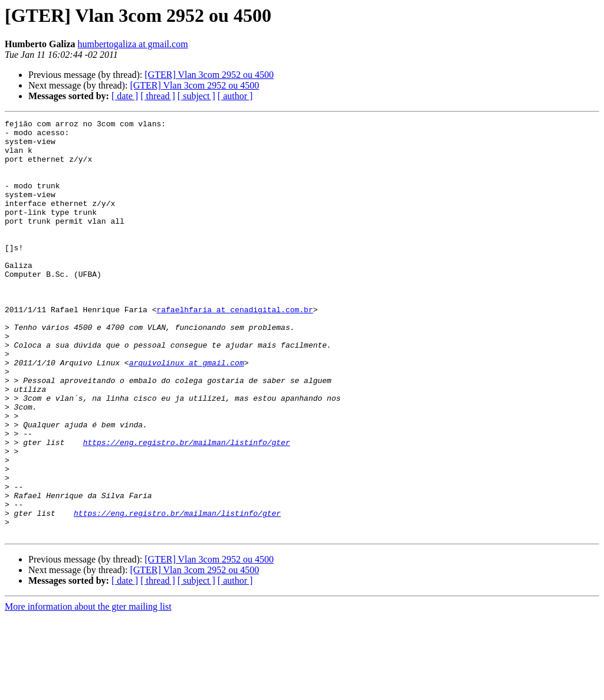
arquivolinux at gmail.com (187, 412)
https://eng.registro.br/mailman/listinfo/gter (187, 508)
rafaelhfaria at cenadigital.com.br (234, 348)
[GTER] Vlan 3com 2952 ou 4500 (209, 75)
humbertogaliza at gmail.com (133, 44)
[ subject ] (196, 96)
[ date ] (125, 96)
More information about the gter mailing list (88, 690)
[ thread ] (158, 96)
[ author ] (235, 96)
